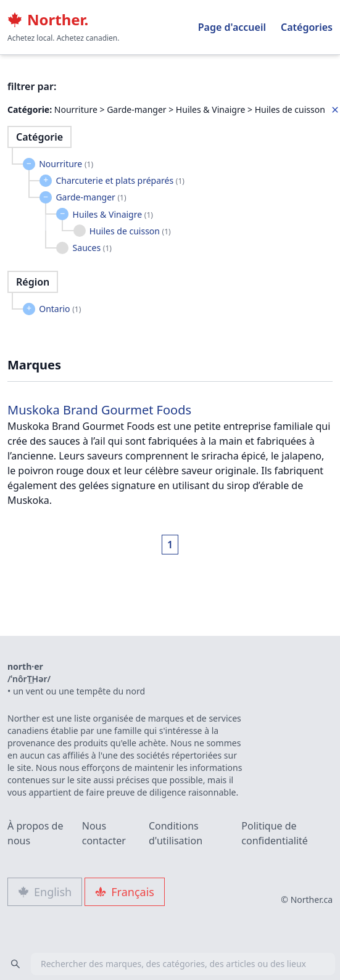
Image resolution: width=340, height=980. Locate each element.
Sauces (92, 248)
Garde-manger (91, 197)
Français (125, 892)
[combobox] (170, 964)
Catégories (307, 27)
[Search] (15, 964)
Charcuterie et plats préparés (120, 180)
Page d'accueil (232, 27)
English (45, 892)
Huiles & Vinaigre (113, 214)
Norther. (48, 20)
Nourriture (66, 164)
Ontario (60, 309)
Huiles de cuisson (130, 231)
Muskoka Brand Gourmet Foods (99, 410)
